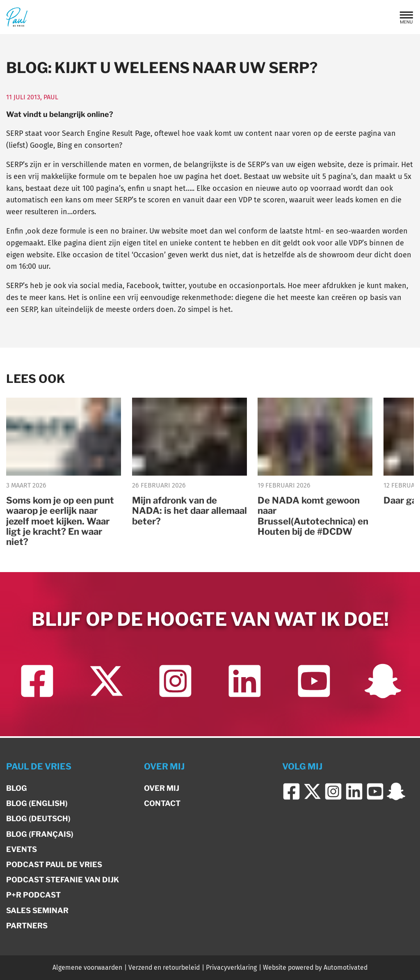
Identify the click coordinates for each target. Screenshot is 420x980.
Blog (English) (37, 803)
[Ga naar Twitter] (106, 683)
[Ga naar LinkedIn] (245, 683)
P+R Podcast (33, 895)
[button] (406, 17)
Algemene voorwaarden (87, 967)
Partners (27, 926)
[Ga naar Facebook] (37, 683)
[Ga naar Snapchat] (383, 683)
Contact (162, 803)
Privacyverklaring (231, 967)
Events (22, 849)
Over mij (162, 788)
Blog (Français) (40, 834)
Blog (17, 788)
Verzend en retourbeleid (164, 967)
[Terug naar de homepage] (17, 17)
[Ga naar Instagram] (175, 683)
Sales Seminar (37, 910)
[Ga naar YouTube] (314, 683)
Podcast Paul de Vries (54, 864)
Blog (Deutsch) (38, 819)
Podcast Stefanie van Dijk (63, 880)
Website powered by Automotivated (315, 967)
